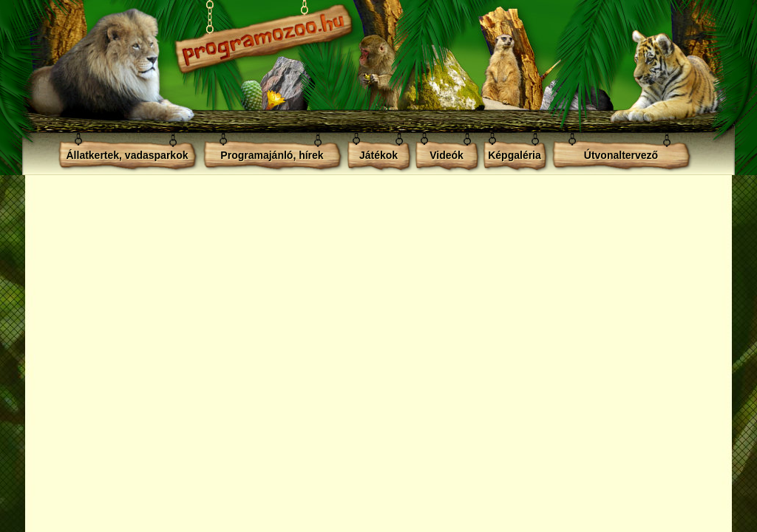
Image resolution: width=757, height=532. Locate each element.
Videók (447, 155)
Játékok (378, 155)
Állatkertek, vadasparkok (128, 155)
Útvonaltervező (621, 155)
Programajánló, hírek (272, 155)
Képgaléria (515, 155)
